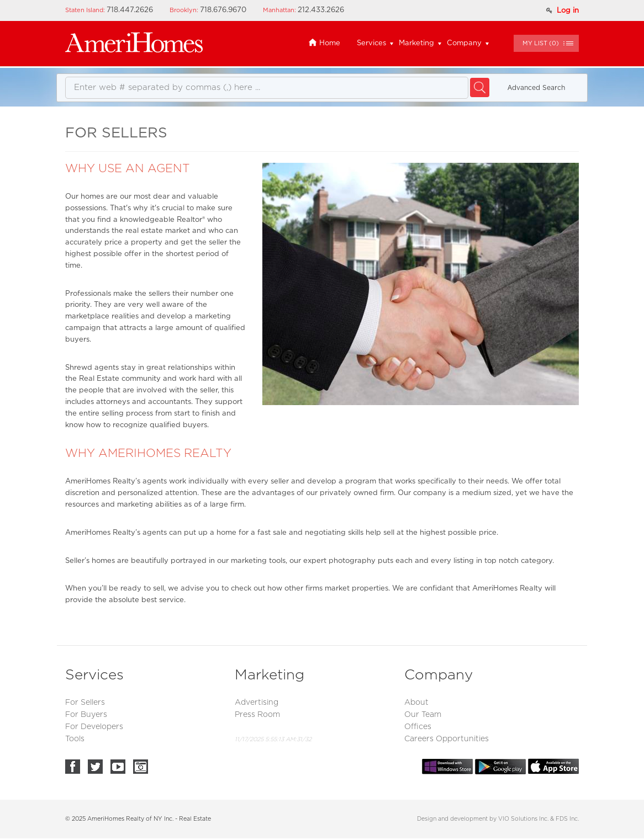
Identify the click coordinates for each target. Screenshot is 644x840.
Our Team (423, 715)
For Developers (94, 727)
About (416, 703)
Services (371, 43)
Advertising (257, 703)
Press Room (257, 715)
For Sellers (85, 703)
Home (324, 43)
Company (464, 43)
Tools (75, 739)
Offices (418, 727)
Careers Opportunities (447, 739)
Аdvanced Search (536, 88)
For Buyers (86, 715)
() (541, 43)
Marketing (416, 43)
